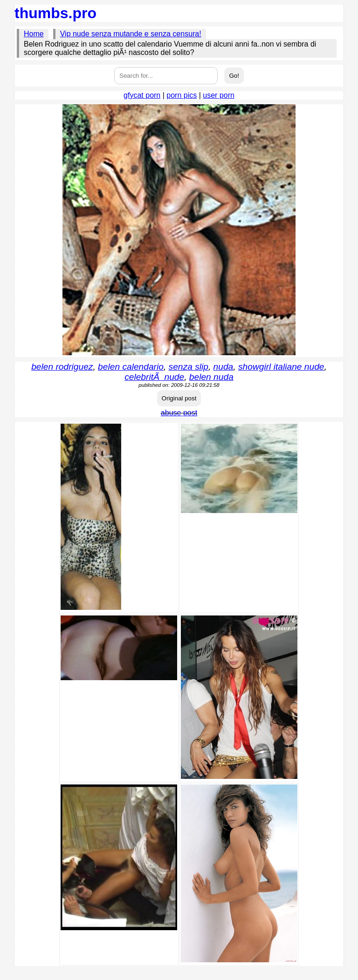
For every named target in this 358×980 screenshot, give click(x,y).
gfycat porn (142, 95)
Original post (179, 398)
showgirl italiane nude (281, 367)
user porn (219, 95)
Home (34, 34)
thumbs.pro (55, 13)
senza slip (189, 367)
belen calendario (131, 367)
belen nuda (211, 377)
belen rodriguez (62, 367)
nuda (224, 367)
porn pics (182, 95)
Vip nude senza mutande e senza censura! (131, 34)
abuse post (179, 413)
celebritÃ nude (154, 377)
